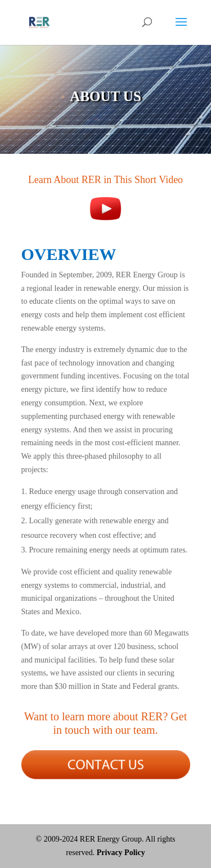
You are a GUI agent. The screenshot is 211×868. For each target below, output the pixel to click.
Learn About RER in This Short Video (105, 180)
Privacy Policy (121, 853)
